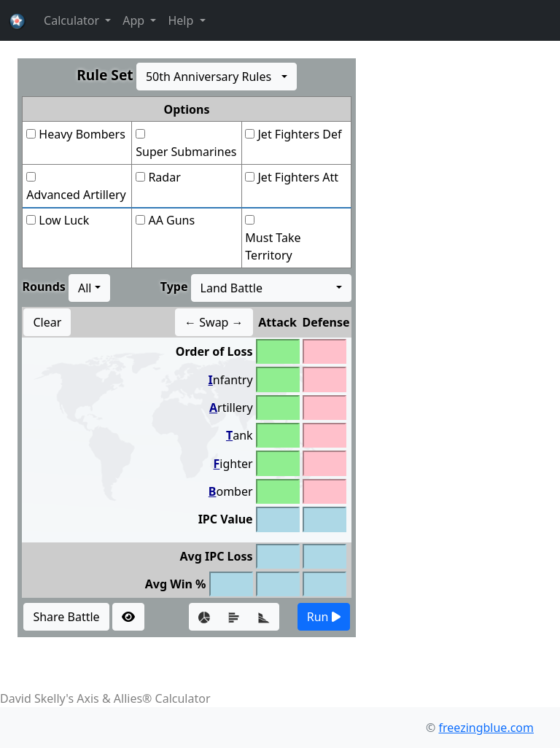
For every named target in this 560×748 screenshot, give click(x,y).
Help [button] (182, 20)
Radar (164, 177)
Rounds (43, 287)
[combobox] (217, 77)
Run (324, 617)
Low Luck (64, 220)
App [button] (135, 20)
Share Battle (66, 617)
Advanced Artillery (76, 195)
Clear (47, 322)
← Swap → (214, 322)
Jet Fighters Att (299, 177)
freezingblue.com (486, 728)
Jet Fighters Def (300, 134)
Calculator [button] (73, 20)
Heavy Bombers (82, 134)
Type (174, 287)
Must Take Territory (273, 246)
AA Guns (171, 220)
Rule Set (105, 75)
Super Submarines (186, 152)
